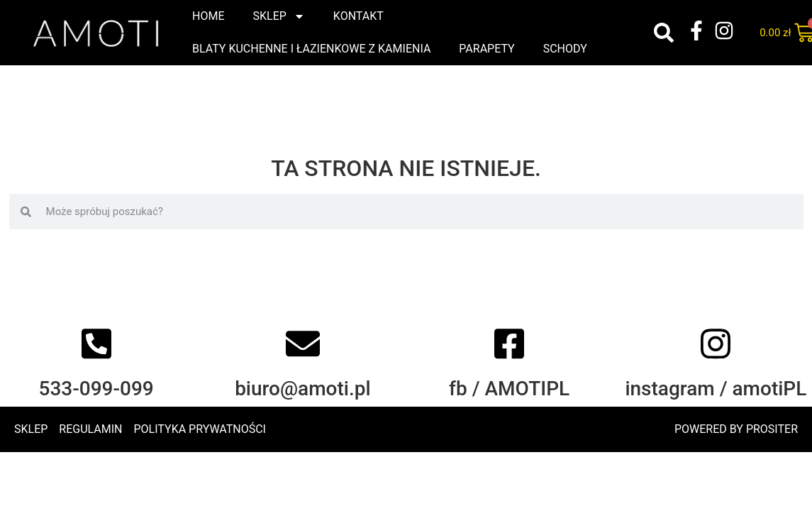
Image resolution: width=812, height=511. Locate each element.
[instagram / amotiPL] (716, 351)
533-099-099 (96, 396)
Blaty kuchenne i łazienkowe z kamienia (311, 49)
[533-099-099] (96, 351)
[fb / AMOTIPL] (509, 351)
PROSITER (772, 429)
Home (208, 16)
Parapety (486, 49)
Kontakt (358, 16)
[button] (664, 33)
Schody (565, 49)
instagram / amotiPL (716, 396)
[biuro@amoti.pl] (303, 351)
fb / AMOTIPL (509, 396)
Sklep (278, 16)
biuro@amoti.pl (302, 396)
